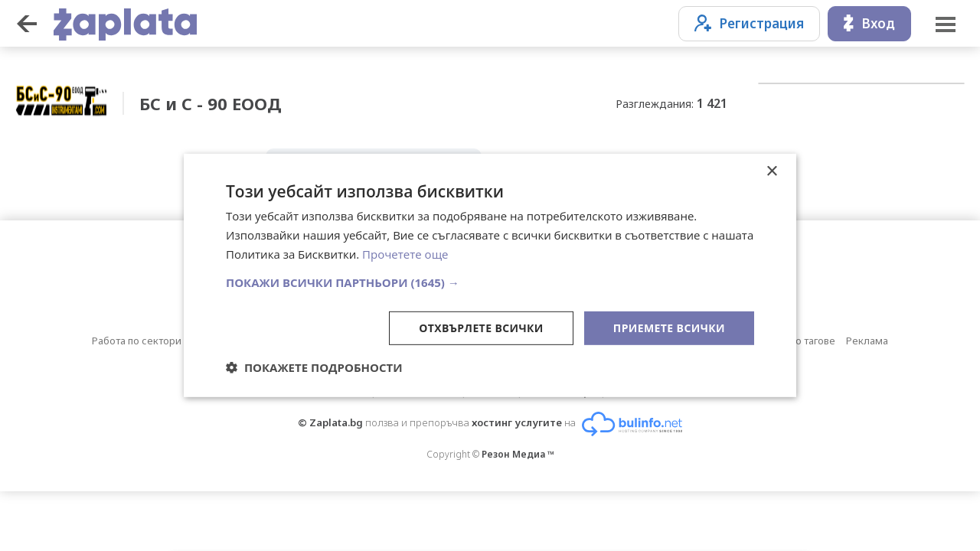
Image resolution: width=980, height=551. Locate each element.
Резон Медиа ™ (518, 454)
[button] (490, 282)
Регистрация (749, 23)
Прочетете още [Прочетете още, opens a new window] (405, 254)
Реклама (867, 341)
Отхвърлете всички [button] (481, 327)
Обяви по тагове (796, 341)
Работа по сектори (137, 341)
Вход (869, 23)
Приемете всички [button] (669, 327)
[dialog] (490, 275)
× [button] (771, 172)
